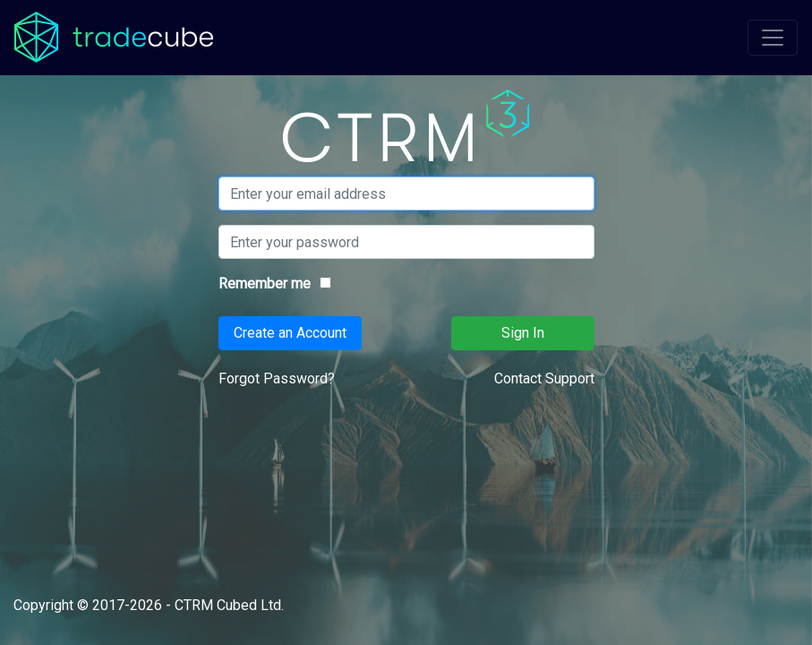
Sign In (523, 333)
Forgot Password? (277, 378)
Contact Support (544, 378)
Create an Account (290, 333)
